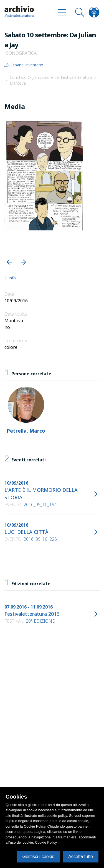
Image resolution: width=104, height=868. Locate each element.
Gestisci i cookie (38, 857)
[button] (9, 262)
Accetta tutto (81, 857)
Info (10, 278)
